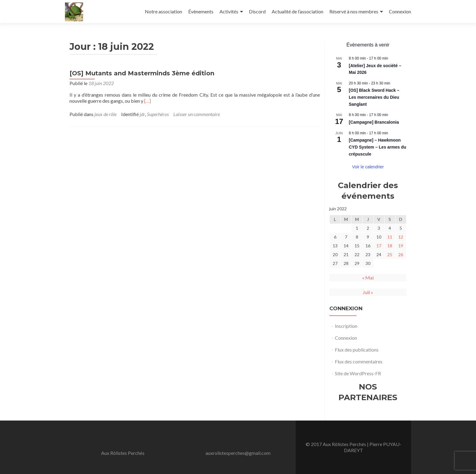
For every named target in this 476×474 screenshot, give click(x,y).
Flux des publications (357, 350)
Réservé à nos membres (354, 11)
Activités (229, 11)
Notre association (163, 11)
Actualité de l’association (297, 11)
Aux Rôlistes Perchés (123, 453)
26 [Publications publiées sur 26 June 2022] (401, 254)
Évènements (201, 11)
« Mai (368, 278)
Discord (257, 11)
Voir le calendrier (368, 167)
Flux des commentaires (359, 361)
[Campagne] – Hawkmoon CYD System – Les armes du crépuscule (377, 147)
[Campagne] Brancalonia (374, 122)
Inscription (346, 326)
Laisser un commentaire (197, 114)
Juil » (368, 292)
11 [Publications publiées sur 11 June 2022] (390, 237)
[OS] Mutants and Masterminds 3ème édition (142, 73)
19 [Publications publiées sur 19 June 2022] (401, 246)
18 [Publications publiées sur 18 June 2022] (390, 246)
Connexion (400, 11)
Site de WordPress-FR (358, 373)
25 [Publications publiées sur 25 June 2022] (390, 254)
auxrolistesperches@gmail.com (238, 453)
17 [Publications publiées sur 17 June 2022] (379, 246)
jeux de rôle (105, 114)
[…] (148, 101)
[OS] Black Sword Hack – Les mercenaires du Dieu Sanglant (374, 97)
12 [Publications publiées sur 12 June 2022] (401, 237)
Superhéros (158, 114)
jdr (142, 114)
